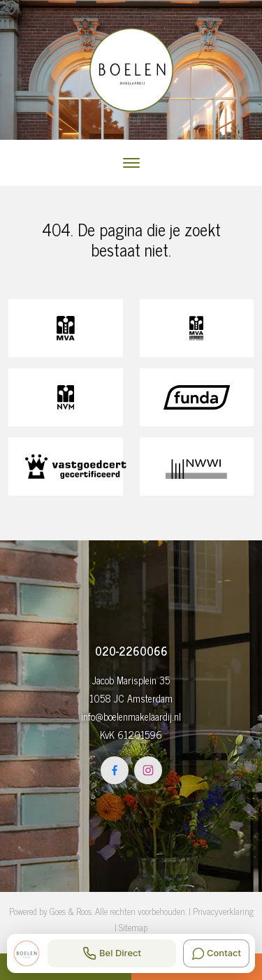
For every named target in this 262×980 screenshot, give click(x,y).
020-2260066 (131, 651)
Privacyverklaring (223, 911)
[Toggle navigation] (131, 163)
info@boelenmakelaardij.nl (131, 716)
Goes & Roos (71, 911)
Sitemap (133, 927)
